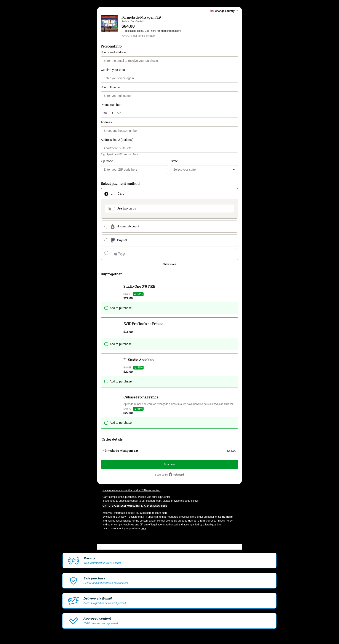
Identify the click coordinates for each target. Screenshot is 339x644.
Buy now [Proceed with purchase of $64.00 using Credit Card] (169, 464)
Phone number (111, 105)
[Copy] (135, 506)
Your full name (110, 87)
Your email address (114, 52)
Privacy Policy (225, 521)
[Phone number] (181, 113)
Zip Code (107, 161)
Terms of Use (207, 521)
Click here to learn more (154, 513)
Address (106, 122)
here (143, 528)
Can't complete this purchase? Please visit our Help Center (136, 497)
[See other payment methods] (169, 264)
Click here (150, 31)
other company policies (121, 525)
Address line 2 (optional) (117, 140)
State (174, 161)
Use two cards (126, 208)
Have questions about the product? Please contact (131, 490)
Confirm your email (113, 70)
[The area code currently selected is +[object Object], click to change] (112, 113)
